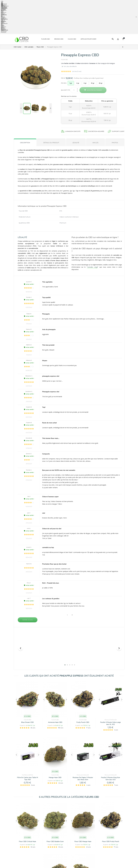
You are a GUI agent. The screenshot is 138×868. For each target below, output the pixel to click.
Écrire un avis (28, 589)
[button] (72, 584)
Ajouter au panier (93, 59)
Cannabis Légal (92, 236)
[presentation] (21, 651)
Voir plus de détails (69, 36)
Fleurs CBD (46, 8)
